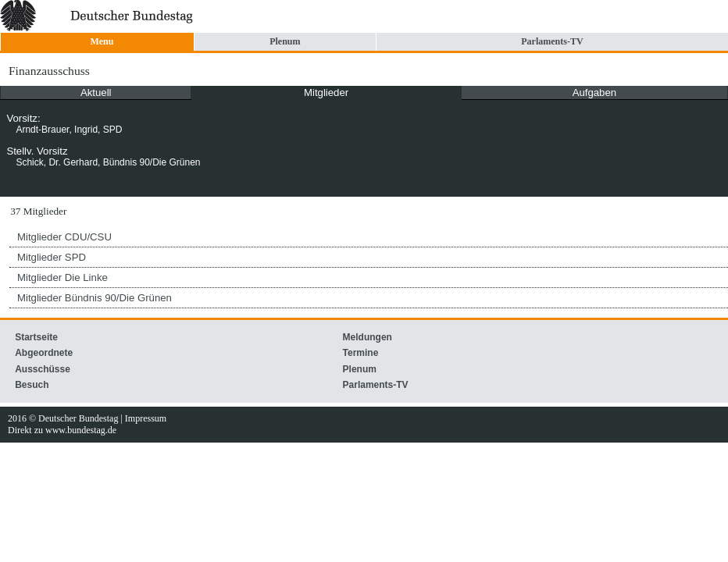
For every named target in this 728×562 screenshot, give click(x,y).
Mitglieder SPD (52, 257)
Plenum (285, 41)
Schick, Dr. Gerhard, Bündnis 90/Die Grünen (108, 162)
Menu (102, 41)
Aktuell (96, 92)
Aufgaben (594, 92)
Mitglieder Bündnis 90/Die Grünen (95, 298)
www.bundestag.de (81, 430)
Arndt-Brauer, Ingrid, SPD (69, 130)
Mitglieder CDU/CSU (64, 237)
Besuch (32, 385)
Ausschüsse (43, 369)
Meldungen (368, 337)
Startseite (36, 337)
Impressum (146, 418)
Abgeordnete (44, 353)
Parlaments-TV (552, 41)
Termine (361, 353)
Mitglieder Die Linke (62, 277)
